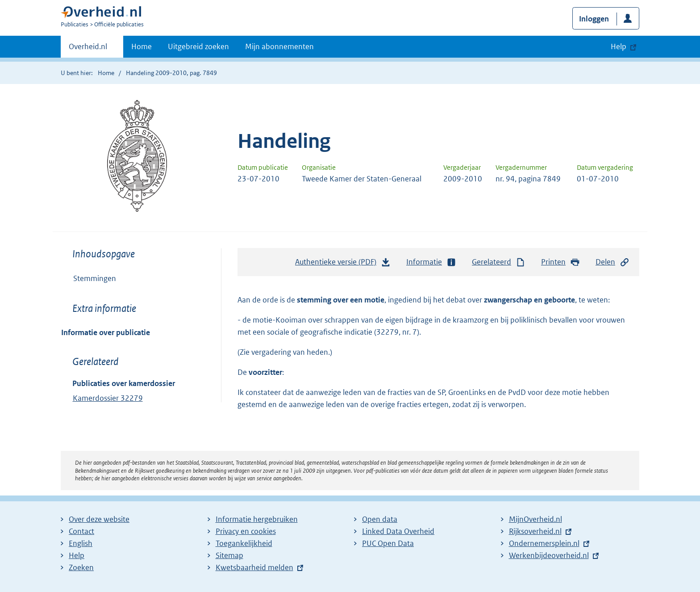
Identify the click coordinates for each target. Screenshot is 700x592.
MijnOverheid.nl (535, 519)
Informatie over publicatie (106, 332)
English (81, 543)
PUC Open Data (388, 543)
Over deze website (99, 519)
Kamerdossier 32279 (108, 398)
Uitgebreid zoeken (198, 46)
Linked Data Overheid (398, 531)
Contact (81, 531)
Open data (380, 519)
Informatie (431, 262)
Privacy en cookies (246, 531)
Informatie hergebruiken (257, 519)
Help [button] (619, 46)
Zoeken (81, 567)
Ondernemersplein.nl (544, 543)
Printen (560, 262)
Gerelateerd (499, 262)
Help (77, 555)
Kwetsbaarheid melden (254, 567)
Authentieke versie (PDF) (343, 264)
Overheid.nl (88, 49)
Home (142, 46)
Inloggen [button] (594, 19)
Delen (612, 262)
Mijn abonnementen (279, 46)
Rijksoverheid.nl (535, 531)
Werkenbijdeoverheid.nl (549, 555)
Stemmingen (95, 278)
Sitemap (229, 555)
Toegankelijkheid (244, 543)
